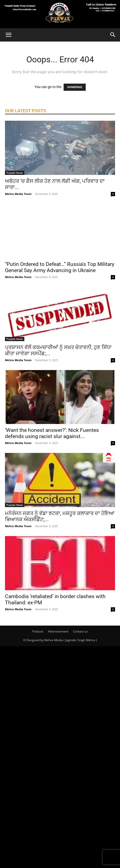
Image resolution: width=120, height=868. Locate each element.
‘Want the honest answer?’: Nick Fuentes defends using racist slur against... (52, 433)
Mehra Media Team (18, 194)
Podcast (38, 631)
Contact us (80, 631)
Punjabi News (15, 173)
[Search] (113, 35)
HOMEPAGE (75, 87)
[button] (8, 35)
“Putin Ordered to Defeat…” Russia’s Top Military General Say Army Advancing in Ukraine (60, 267)
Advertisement (58, 631)
